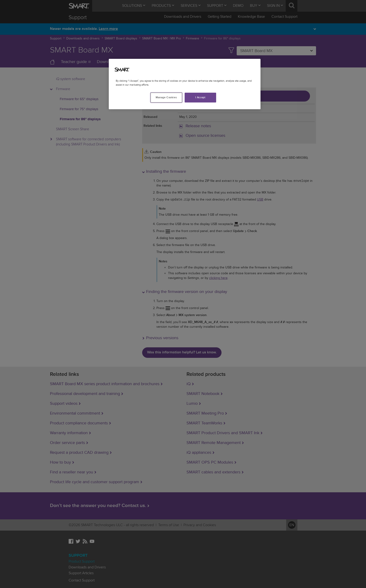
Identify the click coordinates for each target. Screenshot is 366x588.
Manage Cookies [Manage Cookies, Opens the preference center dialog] (166, 97)
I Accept (201, 97)
